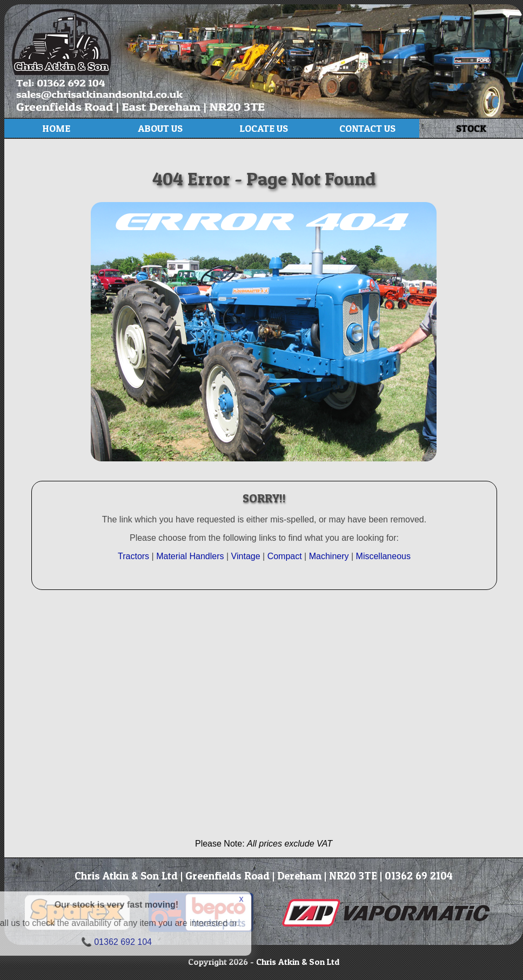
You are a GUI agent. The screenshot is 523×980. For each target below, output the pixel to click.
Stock (471, 128)
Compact (285, 556)
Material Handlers (190, 556)
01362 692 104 (73, 942)
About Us (160, 128)
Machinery (329, 556)
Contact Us (367, 128)
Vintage (247, 556)
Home (56, 128)
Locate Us (264, 128)
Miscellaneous (383, 556)
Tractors (133, 556)
